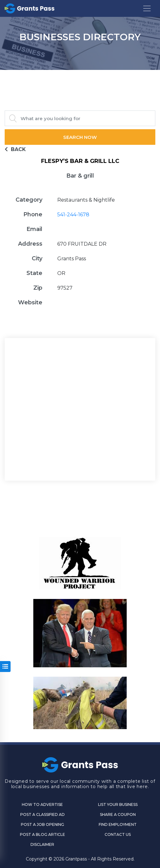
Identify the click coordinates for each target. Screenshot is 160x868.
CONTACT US (118, 834)
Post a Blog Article (42, 834)
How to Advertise (42, 804)
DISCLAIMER (42, 844)
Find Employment (118, 824)
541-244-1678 (73, 215)
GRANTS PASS (80, 78)
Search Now (80, 137)
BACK (15, 149)
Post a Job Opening (42, 824)
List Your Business (118, 804)
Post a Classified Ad (42, 814)
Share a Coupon (118, 814)
